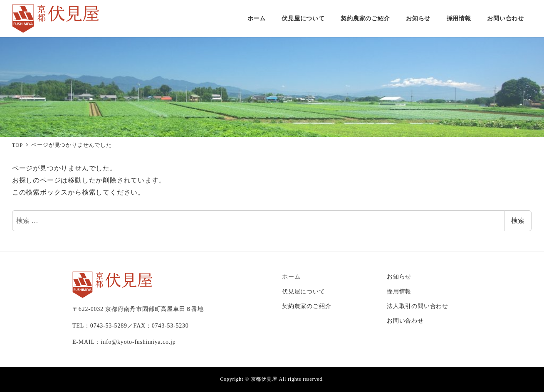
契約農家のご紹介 (307, 306)
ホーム (291, 276)
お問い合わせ (405, 321)
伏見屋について (304, 291)
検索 (518, 221)
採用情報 (399, 291)
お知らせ (399, 276)
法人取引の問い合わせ (418, 306)
